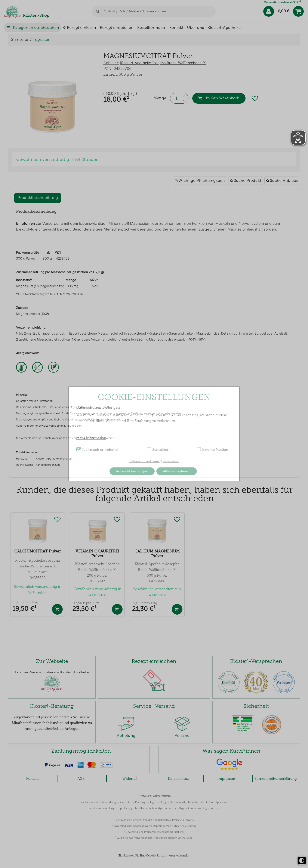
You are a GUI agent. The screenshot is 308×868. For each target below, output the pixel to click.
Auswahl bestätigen (132, 471)
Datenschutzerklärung (145, 461)
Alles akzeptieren (177, 471)
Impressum (171, 461)
